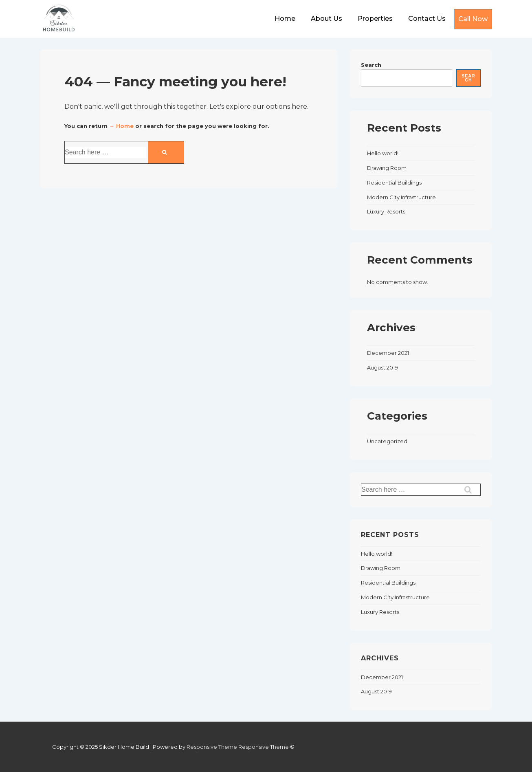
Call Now (473, 19)
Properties (375, 19)
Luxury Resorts (386, 211)
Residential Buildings (394, 183)
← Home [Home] (121, 126)
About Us (326, 19)
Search (371, 65)
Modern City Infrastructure (401, 197)
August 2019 (383, 367)
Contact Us (427, 19)
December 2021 (388, 353)
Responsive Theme (212, 747)
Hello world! (383, 153)
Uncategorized (387, 441)
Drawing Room (387, 168)
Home (285, 19)
